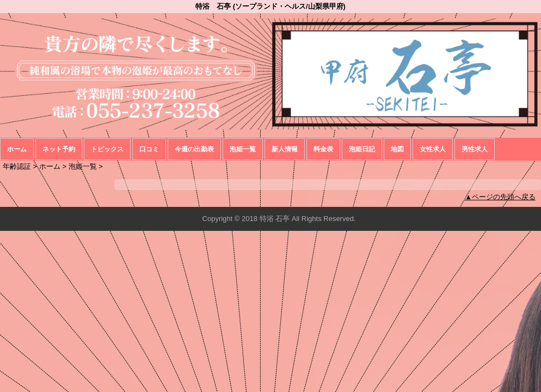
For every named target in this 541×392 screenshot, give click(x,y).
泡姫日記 (362, 149)
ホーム (17, 149)
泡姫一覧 (243, 149)
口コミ (149, 149)
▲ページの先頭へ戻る (500, 197)
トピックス (107, 149)
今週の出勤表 (194, 149)
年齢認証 (17, 166)
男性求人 (475, 149)
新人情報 (285, 149)
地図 (397, 149)
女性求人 (433, 149)
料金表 (323, 149)
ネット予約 (59, 149)
